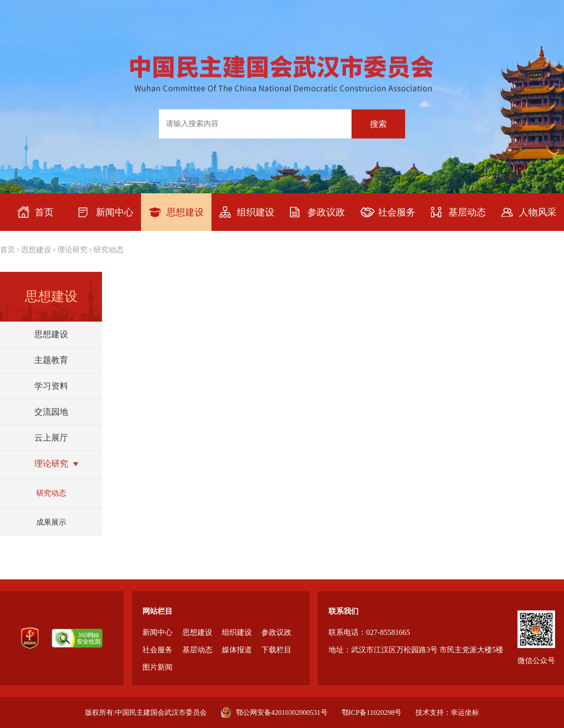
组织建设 (237, 632)
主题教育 (51, 370)
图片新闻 (157, 667)
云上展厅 (51, 447)
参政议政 (276, 632)
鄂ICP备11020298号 (372, 712)
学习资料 (51, 396)
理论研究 (72, 250)
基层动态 (197, 650)
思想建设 (36, 250)
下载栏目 (276, 650)
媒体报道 (237, 650)
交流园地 (51, 421)
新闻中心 (157, 632)
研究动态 (109, 250)
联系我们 (344, 611)
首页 (8, 250)
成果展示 (51, 532)
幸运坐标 (465, 712)
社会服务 (157, 650)
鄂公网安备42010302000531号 (274, 712)
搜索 (378, 124)
